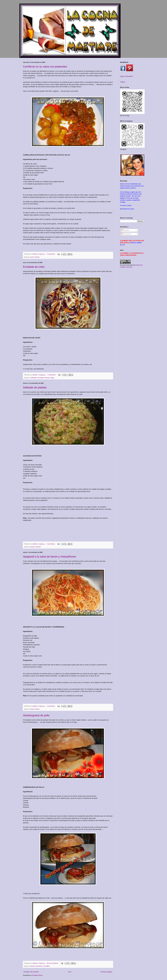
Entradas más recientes (31, 972)
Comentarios (126, 234)
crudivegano (34, 378)
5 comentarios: (51, 544)
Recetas (37, 257)
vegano (52, 378)
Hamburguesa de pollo (36, 715)
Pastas (32, 709)
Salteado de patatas (35, 387)
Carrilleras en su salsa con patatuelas (45, 67)
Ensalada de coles (34, 267)
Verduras (38, 547)
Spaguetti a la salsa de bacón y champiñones (50, 557)
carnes (32, 257)
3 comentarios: (51, 254)
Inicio (70, 972)
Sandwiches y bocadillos (43, 966)
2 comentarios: (52, 375)
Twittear (123, 82)
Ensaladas (41, 378)
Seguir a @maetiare (126, 76)
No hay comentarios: (53, 963)
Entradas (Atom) (37, 975)
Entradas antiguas (106, 972)
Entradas (125, 230)
